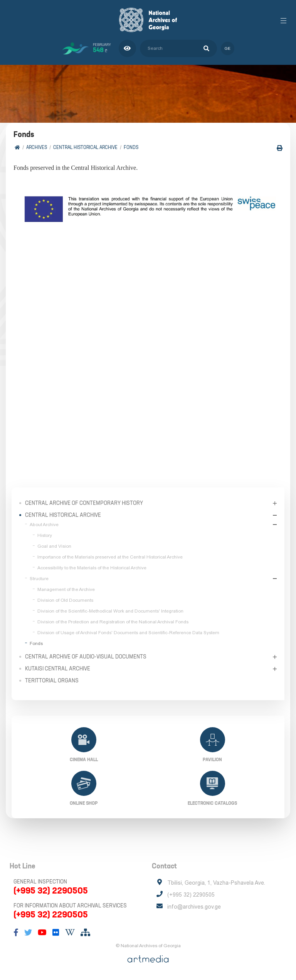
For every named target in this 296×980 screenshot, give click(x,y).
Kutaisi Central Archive (58, 669)
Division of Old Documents (65, 600)
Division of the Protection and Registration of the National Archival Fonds (113, 622)
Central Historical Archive (85, 147)
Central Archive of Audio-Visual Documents (86, 657)
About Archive (44, 525)
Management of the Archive (66, 589)
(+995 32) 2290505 (51, 890)
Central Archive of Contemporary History (84, 503)
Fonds (131, 147)
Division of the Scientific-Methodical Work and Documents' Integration (110, 611)
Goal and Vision (54, 546)
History (45, 535)
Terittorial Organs (52, 680)
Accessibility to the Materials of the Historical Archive (92, 568)
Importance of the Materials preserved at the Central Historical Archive (110, 557)
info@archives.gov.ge (194, 907)
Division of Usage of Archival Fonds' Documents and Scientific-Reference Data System (128, 633)
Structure (39, 579)
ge (228, 48)
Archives (37, 147)
